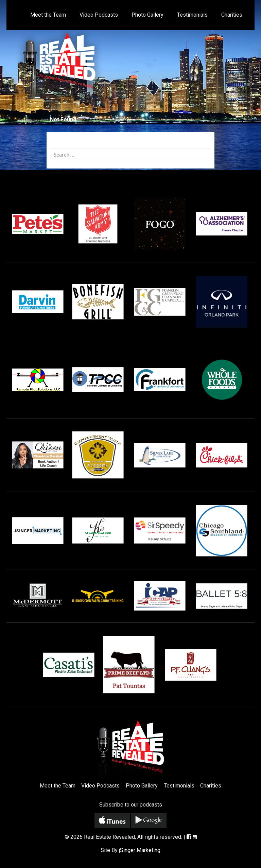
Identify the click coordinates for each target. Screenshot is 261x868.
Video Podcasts (99, 15)
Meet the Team (48, 15)
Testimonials (192, 15)
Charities (232, 15)
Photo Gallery (147, 15)
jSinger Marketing (140, 850)
